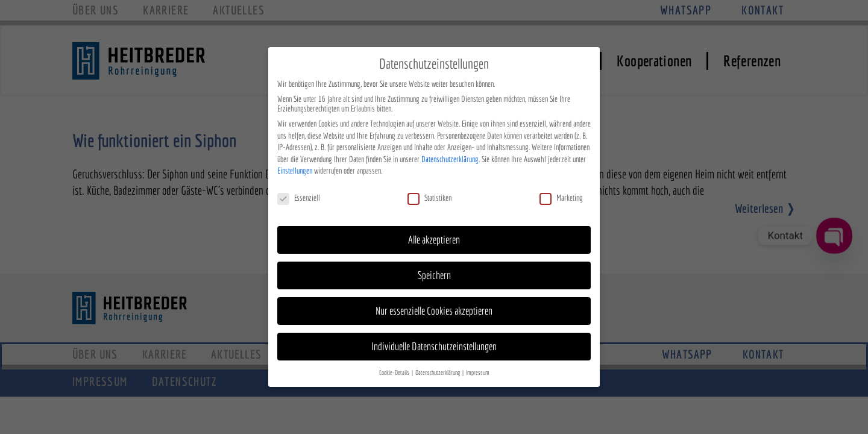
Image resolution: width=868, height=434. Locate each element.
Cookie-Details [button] (395, 370)
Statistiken (429, 195)
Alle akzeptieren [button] (434, 237)
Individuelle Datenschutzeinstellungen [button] (434, 343)
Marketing (561, 195)
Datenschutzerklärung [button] (438, 370)
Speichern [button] (434, 273)
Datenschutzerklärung (450, 156)
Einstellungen (295, 168)
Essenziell (299, 195)
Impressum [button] (478, 370)
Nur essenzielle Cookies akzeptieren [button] (434, 308)
